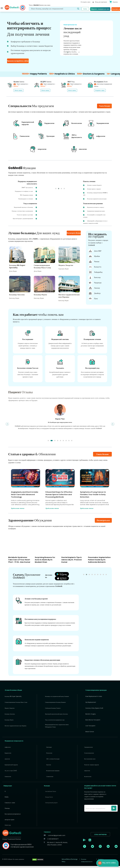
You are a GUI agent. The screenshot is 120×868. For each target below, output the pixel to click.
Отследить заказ (85, 2)
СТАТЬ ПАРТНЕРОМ (100, 837)
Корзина (113, 2)
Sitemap (8, 827)
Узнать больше (102, 456)
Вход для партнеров (100, 2)
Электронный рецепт (51, 805)
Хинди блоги (49, 799)
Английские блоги (50, 793)
